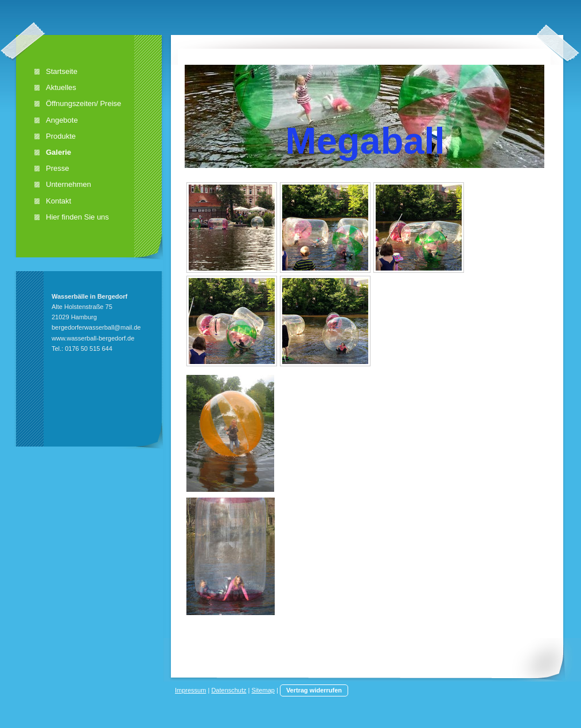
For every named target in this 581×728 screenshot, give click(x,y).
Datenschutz (229, 690)
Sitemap (263, 690)
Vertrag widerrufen (314, 690)
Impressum (190, 690)
